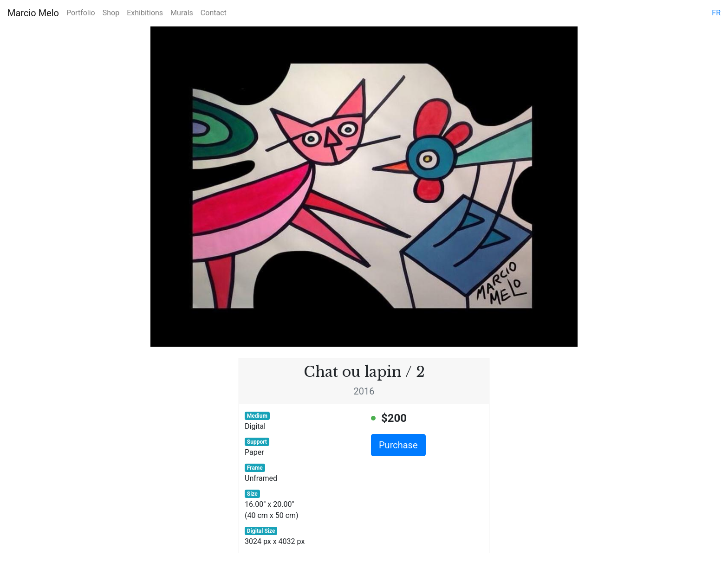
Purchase (398, 445)
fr (716, 13)
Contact (214, 13)
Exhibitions (145, 13)
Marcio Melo (33, 13)
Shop (111, 13)
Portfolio (81, 13)
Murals (182, 13)
